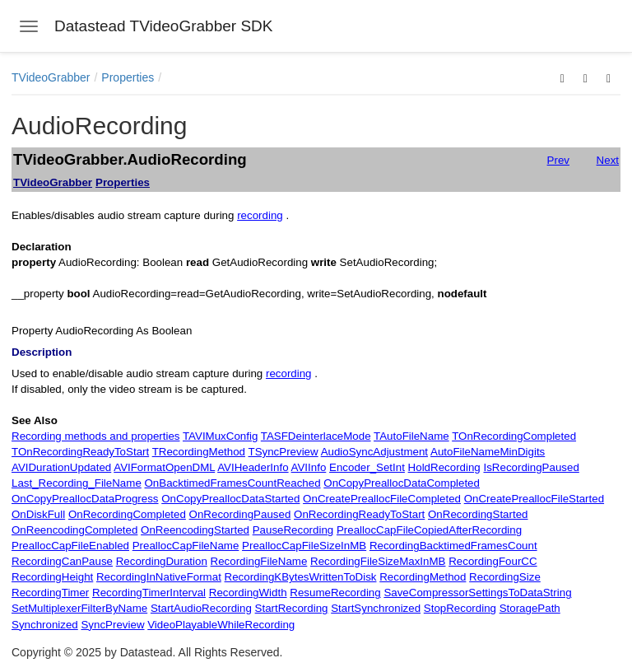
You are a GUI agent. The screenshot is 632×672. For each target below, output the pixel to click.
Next (608, 160)
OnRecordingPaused (240, 514)
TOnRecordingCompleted (514, 436)
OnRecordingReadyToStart (359, 514)
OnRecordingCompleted (127, 514)
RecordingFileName (259, 561)
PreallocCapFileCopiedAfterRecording (429, 530)
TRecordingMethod (199, 452)
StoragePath (530, 608)
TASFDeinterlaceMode (316, 436)
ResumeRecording (335, 593)
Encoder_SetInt (367, 467)
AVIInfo (309, 467)
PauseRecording (293, 530)
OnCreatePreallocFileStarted (534, 499)
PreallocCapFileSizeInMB (304, 546)
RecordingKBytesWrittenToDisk (301, 577)
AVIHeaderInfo (253, 467)
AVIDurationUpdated (61, 467)
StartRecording (292, 608)
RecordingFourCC (493, 561)
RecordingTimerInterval (149, 593)
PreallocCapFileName (186, 546)
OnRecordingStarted (478, 514)
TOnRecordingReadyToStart (80, 452)
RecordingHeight (52, 577)
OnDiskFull (38, 514)
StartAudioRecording (201, 608)
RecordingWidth (248, 593)
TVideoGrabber (51, 77)
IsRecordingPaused (531, 467)
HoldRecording (444, 467)
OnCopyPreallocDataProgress (85, 499)
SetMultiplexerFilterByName (79, 608)
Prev (558, 160)
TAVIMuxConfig (220, 436)
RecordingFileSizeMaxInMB (378, 561)
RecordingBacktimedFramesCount (453, 546)
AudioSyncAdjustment (374, 452)
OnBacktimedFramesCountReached (233, 483)
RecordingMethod (423, 577)
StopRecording (460, 608)
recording (260, 215)
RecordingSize (505, 577)
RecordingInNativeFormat (159, 577)
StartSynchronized (376, 608)
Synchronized (45, 625)
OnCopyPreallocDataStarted (230, 499)
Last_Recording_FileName (77, 483)
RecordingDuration (162, 561)
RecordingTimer (50, 593)
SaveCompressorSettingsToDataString (477, 593)
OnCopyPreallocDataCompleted (402, 483)
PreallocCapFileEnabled (70, 546)
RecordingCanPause (62, 561)
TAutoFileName (411, 436)
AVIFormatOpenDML (164, 467)
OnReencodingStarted (195, 530)
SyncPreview (112, 625)
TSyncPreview (283, 452)
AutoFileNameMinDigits (488, 452)
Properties (128, 77)
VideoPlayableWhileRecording (221, 625)
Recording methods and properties (95, 436)
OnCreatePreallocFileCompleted (382, 499)
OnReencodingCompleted (74, 530)
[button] (562, 77)
